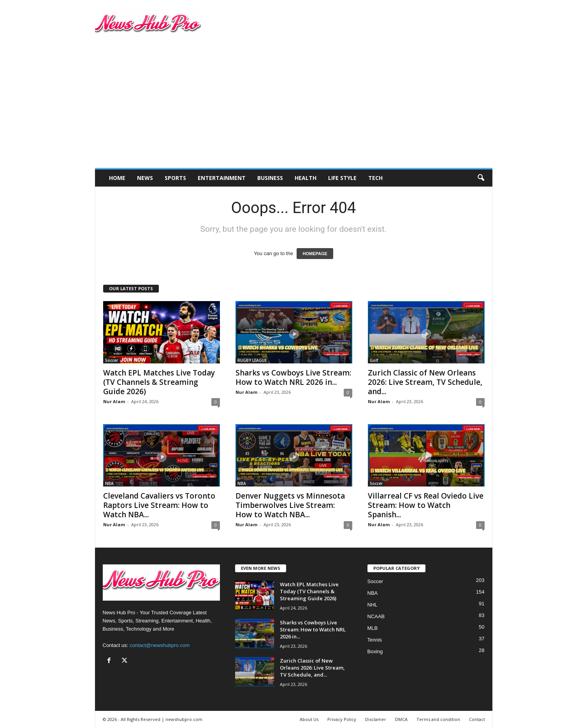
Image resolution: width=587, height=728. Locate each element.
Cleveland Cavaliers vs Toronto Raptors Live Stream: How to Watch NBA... (159, 505)
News (145, 178)
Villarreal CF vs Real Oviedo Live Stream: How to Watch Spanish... (426, 505)
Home (117, 178)
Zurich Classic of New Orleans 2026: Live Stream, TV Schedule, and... (425, 382)
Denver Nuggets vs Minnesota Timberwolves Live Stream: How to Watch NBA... (290, 505)
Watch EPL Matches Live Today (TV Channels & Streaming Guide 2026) (159, 382)
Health (306, 178)
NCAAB (376, 616)
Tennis (375, 640)
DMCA (401, 719)
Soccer (112, 360)
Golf (374, 360)
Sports (175, 178)
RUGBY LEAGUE (252, 360)
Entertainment (222, 178)
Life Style (342, 178)
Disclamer (376, 719)
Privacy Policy (342, 719)
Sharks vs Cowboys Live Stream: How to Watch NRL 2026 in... (293, 377)
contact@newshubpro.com (160, 645)
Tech (375, 178)
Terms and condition (438, 719)
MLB (373, 628)
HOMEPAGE (315, 254)
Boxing (375, 651)
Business (270, 178)
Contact (477, 719)
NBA (109, 483)
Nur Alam (114, 401)
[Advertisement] (294, 109)
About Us (309, 719)
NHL (373, 605)
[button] (481, 178)
